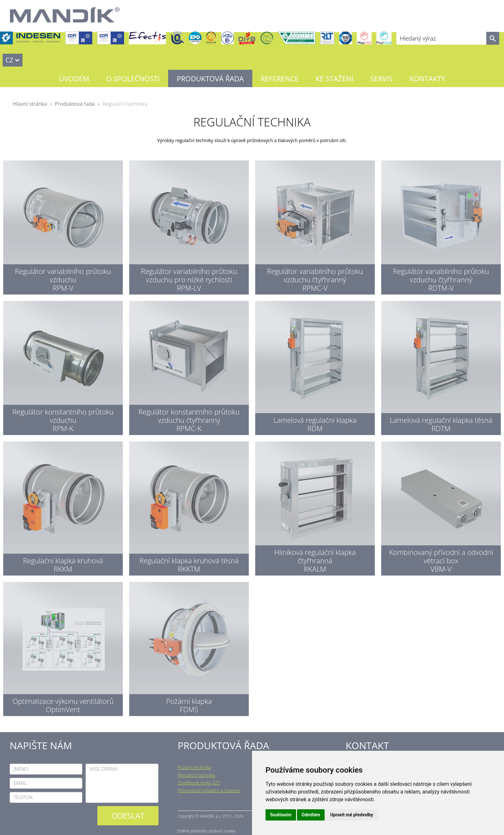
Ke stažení (334, 78)
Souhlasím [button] (281, 815)
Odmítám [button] (311, 815)
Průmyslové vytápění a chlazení (209, 790)
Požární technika (194, 767)
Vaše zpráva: (104, 769)
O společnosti (133, 78)
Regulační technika (197, 775)
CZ (9, 60)
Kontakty (427, 78)
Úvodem (74, 78)
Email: (21, 783)
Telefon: (24, 797)
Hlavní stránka (30, 104)
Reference (280, 78)
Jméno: (21, 769)
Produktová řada (210, 78)
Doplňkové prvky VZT (199, 783)
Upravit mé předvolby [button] (351, 815)
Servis (381, 78)
